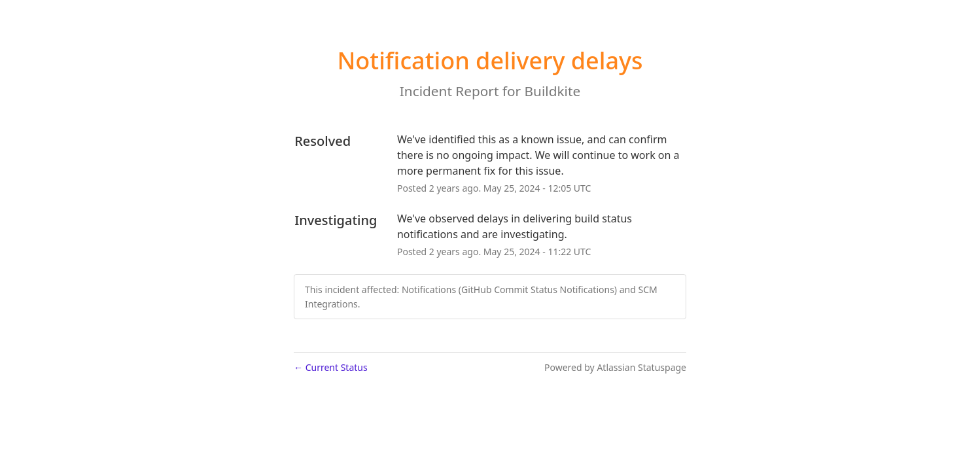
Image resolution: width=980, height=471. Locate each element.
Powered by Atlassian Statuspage (615, 367)
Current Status (331, 367)
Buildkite (553, 91)
